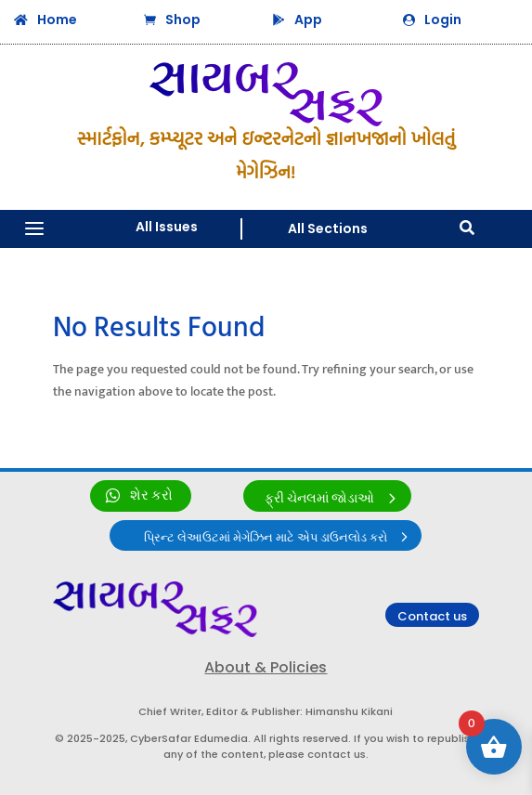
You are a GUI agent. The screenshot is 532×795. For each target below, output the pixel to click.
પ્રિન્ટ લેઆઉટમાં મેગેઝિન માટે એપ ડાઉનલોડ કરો (266, 538)
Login (443, 20)
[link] (141, 496)
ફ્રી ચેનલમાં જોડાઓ (319, 498)
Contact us (432, 616)
